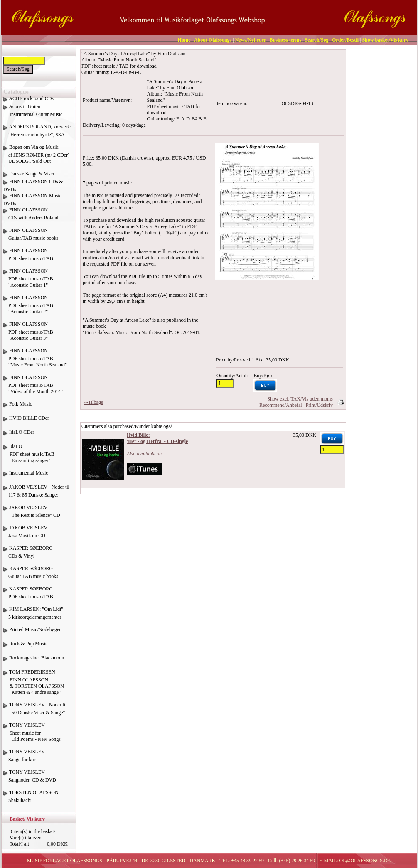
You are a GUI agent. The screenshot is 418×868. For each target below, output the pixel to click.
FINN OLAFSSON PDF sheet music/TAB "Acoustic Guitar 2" (28, 308)
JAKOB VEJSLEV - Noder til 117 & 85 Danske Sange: (36, 494)
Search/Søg (316, 40)
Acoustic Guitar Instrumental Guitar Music (33, 113)
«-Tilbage (93, 402)
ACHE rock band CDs (31, 98)
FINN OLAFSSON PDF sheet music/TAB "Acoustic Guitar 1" (28, 281)
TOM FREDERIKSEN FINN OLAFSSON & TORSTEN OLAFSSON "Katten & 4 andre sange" (34, 685)
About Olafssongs (213, 40)
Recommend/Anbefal (281, 405)
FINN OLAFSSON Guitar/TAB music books (31, 237)
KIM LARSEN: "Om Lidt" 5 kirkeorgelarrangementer (33, 616)
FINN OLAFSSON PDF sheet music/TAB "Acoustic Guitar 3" (28, 334)
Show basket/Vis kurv (385, 40)
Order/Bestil (345, 40)
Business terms (285, 40)
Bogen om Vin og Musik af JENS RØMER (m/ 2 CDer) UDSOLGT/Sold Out (36, 154)
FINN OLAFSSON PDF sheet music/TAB (28, 258)
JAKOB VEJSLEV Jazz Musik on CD (25, 535)
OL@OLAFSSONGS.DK (365, 861)
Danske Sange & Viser (32, 174)
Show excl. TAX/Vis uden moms (300, 399)
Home (184, 40)
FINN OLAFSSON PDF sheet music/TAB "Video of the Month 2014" (33, 387)
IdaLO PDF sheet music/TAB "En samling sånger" (29, 456)
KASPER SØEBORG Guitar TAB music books (31, 575)
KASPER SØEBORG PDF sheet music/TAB (28, 596)
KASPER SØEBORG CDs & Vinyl (28, 555)
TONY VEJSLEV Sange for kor (24, 759)
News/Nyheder (251, 40)
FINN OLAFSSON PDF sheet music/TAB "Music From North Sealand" (35, 361)
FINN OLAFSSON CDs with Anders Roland (31, 217)
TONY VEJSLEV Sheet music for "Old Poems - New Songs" (33, 735)
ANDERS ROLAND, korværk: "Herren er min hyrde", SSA (37, 134)
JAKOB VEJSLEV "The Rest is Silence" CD (32, 514)
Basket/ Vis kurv (27, 819)
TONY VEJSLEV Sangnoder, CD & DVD (30, 779)
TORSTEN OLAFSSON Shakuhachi (31, 799)
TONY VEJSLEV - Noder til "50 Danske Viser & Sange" (35, 712)
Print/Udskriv (319, 405)
